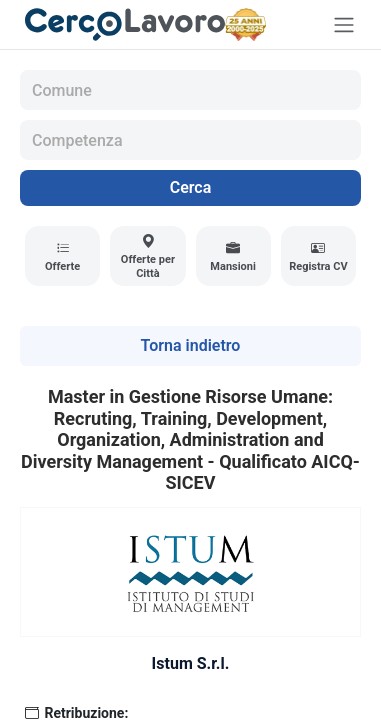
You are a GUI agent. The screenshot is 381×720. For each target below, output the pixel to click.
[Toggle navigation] (344, 24)
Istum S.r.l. (191, 663)
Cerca (191, 187)
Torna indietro (191, 345)
